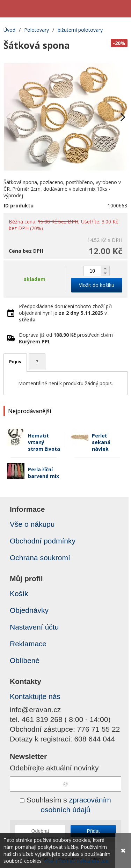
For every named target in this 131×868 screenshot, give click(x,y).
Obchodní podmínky (43, 541)
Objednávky (29, 610)
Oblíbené (25, 660)
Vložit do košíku (97, 285)
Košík (19, 593)
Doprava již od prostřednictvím (66, 338)
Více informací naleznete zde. (77, 861)
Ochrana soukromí (40, 558)
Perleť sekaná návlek (101, 442)
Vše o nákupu (32, 524)
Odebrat (40, 831)
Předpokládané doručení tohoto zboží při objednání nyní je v (65, 313)
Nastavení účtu (34, 627)
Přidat (93, 831)
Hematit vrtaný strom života (44, 442)
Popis (15, 362)
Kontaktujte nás (35, 696)
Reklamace (28, 644)
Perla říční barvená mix (43, 473)
